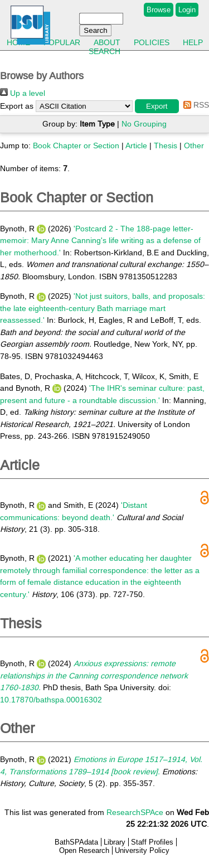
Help (193, 42)
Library (115, 842)
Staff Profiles (152, 842)
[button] (157, 106)
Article (136, 146)
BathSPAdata (76, 842)
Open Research (84, 850)
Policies (152, 42)
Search (104, 51)
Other (194, 146)
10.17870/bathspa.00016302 (51, 700)
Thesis (166, 146)
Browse (159, 10)
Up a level (23, 93)
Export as (17, 106)
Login (187, 10)
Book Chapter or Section (76, 146)
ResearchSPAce (135, 812)
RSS (194, 105)
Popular (62, 42)
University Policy (142, 850)
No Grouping (144, 124)
